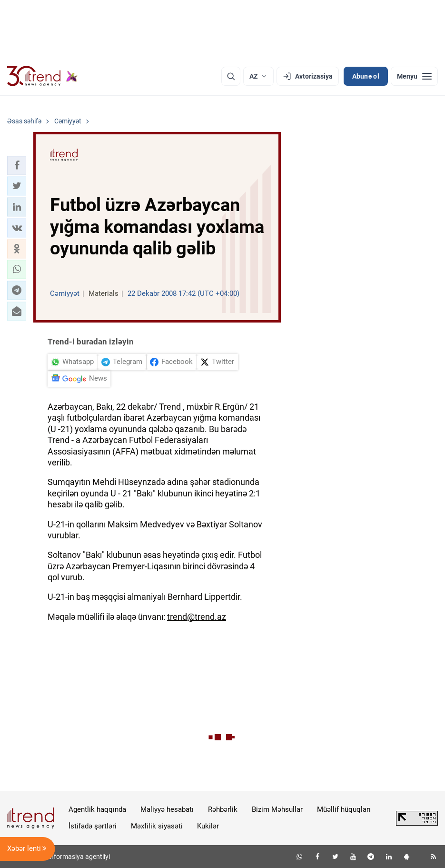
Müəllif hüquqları (344, 809)
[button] (17, 165)
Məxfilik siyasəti (157, 826)
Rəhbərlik (223, 809)
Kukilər (208, 826)
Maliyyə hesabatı (167, 809)
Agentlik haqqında (97, 809)
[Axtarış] (231, 76)
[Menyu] (414, 76)
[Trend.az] (42, 76)
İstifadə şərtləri (93, 826)
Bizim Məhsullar (277, 809)
